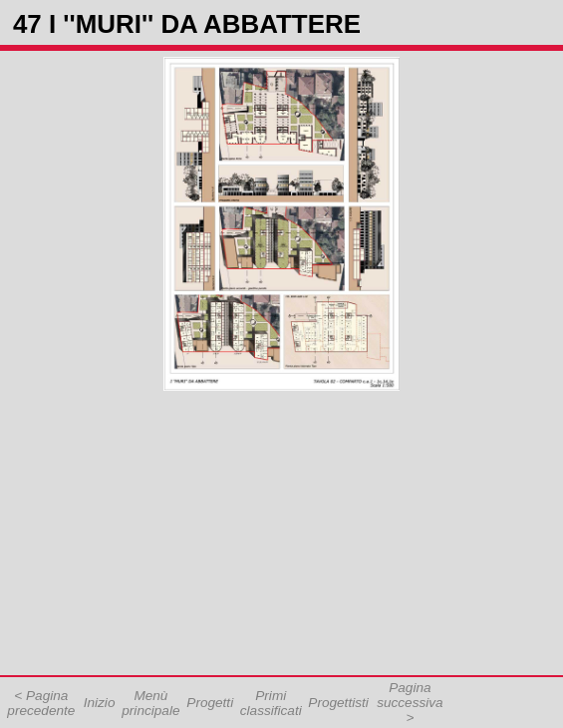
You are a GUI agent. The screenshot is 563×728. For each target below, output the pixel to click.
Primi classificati (271, 703)
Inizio (100, 703)
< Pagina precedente (41, 703)
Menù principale (150, 703)
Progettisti (338, 703)
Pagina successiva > (410, 703)
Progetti (210, 703)
